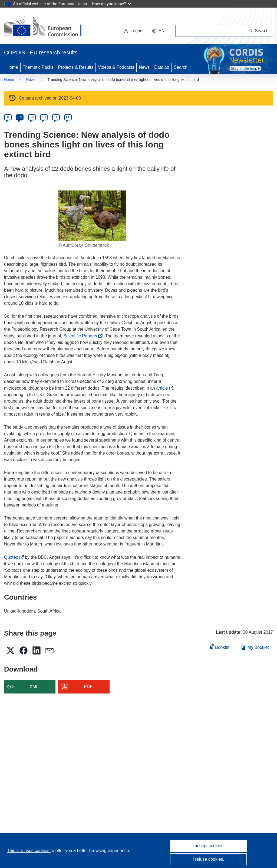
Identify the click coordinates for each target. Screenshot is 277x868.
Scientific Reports (82, 336)
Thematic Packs (38, 67)
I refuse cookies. (208, 859)
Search (181, 67)
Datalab (162, 67)
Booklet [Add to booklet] (220, 647)
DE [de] (8, 117)
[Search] (259, 31)
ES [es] (32, 117)
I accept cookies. (208, 846)
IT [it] (56, 117)
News (144, 67)
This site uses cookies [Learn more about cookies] (29, 851)
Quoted (13, 557)
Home (12, 67)
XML (34, 687)
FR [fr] (44, 117)
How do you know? (112, 4)
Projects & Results (76, 67)
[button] (158, 31)
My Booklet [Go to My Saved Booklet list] (255, 647)
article (163, 388)
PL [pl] (68, 117)
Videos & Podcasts (116, 67)
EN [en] (20, 117)
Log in (133, 31)
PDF (88, 687)
